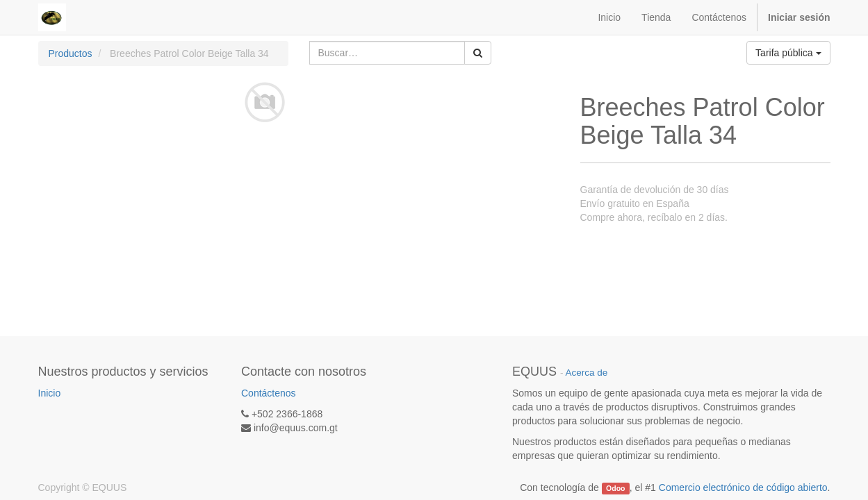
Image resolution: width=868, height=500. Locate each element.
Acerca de (587, 373)
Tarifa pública (788, 53)
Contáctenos (269, 393)
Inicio (50, 393)
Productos (71, 53)
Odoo (615, 488)
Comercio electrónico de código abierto (743, 487)
